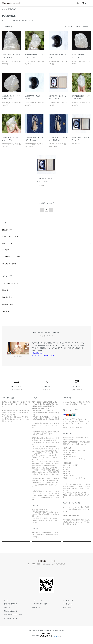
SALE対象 (6, 315)
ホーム (4, 9)
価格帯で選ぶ (8, 300)
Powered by (46, 639)
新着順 (85, 26)
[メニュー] (90, 3)
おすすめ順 (69, 26)
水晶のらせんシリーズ (12, 237)
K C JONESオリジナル (12, 285)
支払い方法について (9, 615)
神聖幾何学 (7, 230)
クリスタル (7, 244)
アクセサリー (8, 250)
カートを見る (66, 608)
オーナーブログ (37, 604)
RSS (33, 612)
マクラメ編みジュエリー (13, 257)
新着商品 (6, 292)
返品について (7, 612)
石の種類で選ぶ (9, 308)
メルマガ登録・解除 (38, 608)
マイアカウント (66, 604)
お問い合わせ (66, 612)
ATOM (38, 612)
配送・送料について (9, 608)
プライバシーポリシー (10, 622)
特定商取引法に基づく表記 (11, 619)
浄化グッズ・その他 (11, 265)
